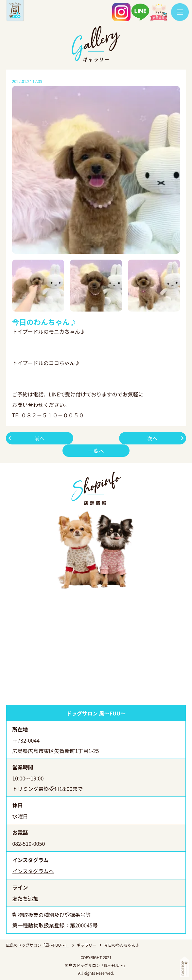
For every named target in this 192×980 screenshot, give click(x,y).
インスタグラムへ (33, 871)
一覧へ (96, 451)
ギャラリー (86, 945)
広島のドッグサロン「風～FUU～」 (37, 945)
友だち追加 (25, 898)
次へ (152, 438)
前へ (40, 438)
